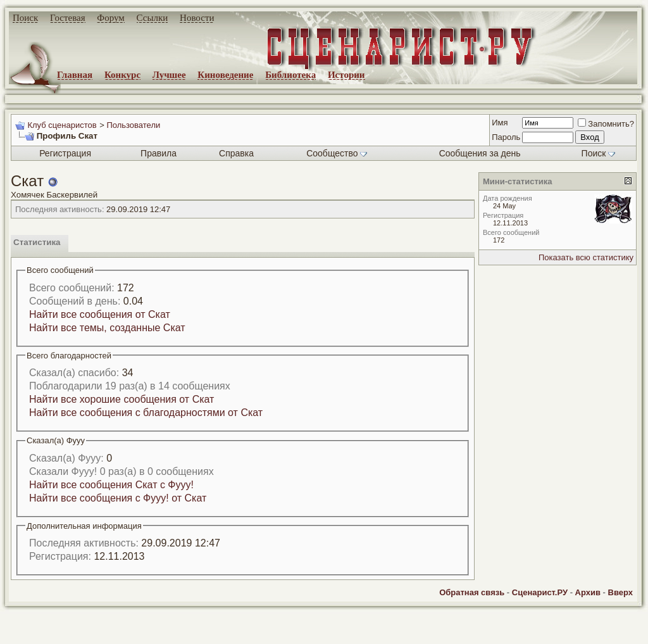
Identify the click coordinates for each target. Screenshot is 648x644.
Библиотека (290, 75)
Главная (75, 75)
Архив (588, 592)
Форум (110, 18)
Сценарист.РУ (540, 592)
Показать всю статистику (586, 257)
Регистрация (65, 153)
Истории (346, 75)
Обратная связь (472, 592)
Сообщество (337, 153)
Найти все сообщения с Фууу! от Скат (118, 498)
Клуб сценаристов (62, 125)
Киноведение (225, 75)
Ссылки (153, 18)
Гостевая (68, 18)
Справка (236, 153)
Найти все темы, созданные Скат (107, 328)
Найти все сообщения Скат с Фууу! (111, 485)
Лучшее (169, 75)
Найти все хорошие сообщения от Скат (121, 399)
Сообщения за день (480, 153)
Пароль (506, 137)
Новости (197, 18)
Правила (159, 153)
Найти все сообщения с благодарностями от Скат (146, 413)
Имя (500, 123)
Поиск (25, 18)
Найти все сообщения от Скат (100, 314)
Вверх (620, 592)
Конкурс (122, 75)
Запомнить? (606, 124)
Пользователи (133, 125)
